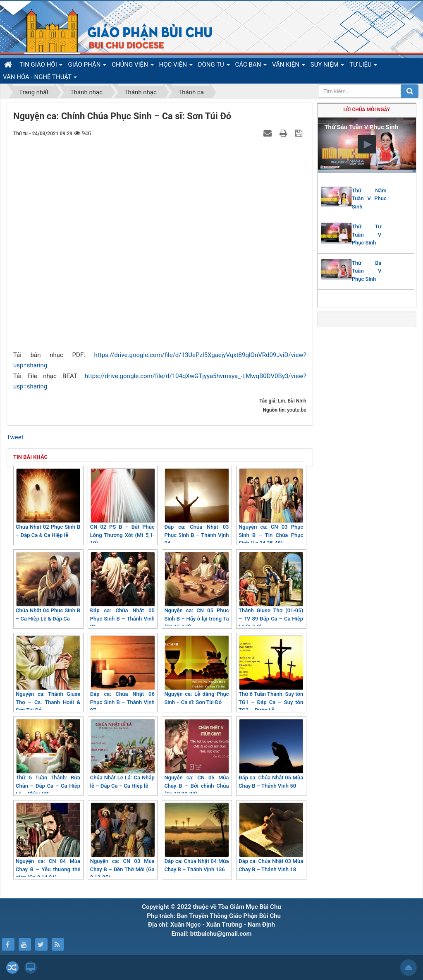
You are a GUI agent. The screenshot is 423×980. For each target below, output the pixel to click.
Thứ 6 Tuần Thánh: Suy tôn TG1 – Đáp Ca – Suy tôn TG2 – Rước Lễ (271, 674)
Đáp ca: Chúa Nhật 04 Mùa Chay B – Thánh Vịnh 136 (196, 837)
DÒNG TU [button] (214, 66)
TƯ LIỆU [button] (363, 66)
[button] (367, 144)
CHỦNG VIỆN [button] (133, 66)
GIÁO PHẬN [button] (87, 66)
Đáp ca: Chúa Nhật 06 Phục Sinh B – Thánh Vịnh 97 (122, 674)
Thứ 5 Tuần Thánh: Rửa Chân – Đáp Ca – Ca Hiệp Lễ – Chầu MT (48, 758)
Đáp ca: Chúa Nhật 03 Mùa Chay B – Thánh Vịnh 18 (271, 837)
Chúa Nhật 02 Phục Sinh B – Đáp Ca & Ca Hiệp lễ (48, 503)
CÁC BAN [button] (251, 66)
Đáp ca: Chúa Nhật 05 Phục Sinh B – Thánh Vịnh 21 (122, 591)
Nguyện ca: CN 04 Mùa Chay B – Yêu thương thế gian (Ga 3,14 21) (48, 841)
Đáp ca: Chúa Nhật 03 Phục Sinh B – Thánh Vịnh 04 (196, 507)
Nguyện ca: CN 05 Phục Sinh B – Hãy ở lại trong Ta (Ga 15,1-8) (196, 591)
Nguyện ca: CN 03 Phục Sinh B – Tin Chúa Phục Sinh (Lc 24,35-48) (271, 507)
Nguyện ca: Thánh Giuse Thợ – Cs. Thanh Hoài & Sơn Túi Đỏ (48, 674)
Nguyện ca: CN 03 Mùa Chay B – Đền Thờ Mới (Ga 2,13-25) (122, 841)
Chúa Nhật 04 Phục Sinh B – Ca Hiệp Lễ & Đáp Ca (48, 587)
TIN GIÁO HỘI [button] (41, 66)
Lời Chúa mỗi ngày (367, 110)
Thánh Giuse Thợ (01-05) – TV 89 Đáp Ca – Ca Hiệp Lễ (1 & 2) (271, 591)
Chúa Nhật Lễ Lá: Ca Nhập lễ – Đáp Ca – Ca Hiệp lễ (122, 754)
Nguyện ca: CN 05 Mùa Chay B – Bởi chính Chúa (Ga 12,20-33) (196, 758)
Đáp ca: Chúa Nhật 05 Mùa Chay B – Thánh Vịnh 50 (271, 754)
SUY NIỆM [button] (327, 66)
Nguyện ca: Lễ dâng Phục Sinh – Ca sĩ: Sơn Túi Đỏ (196, 670)
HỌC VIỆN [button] (176, 66)
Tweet (15, 437)
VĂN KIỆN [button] (289, 66)
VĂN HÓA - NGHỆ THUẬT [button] (40, 78)
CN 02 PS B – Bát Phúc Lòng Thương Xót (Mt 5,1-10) (122, 507)
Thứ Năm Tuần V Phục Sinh (369, 199)
